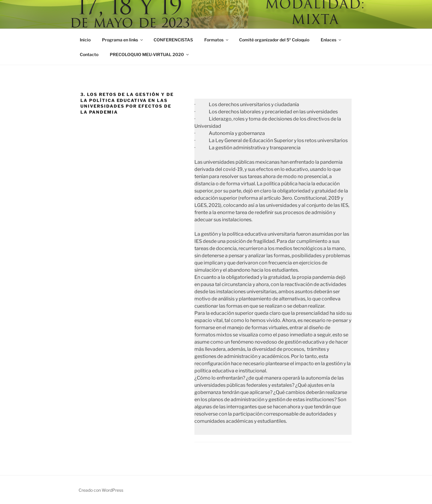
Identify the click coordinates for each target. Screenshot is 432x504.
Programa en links (123, 40)
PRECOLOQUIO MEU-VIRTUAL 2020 (150, 54)
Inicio (85, 40)
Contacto (89, 54)
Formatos (217, 40)
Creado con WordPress (101, 490)
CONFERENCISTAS (173, 40)
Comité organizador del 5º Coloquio (274, 40)
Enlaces (331, 40)
